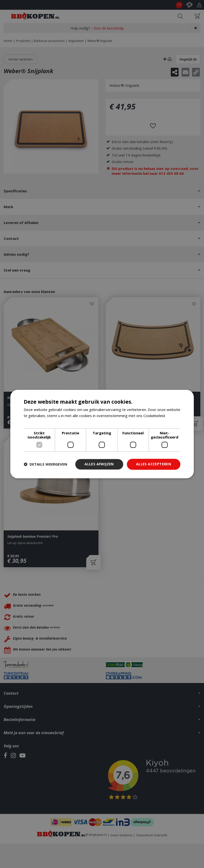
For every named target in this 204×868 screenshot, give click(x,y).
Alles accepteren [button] (154, 464)
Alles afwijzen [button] (99, 464)
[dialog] (102, 434)
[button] (45, 464)
